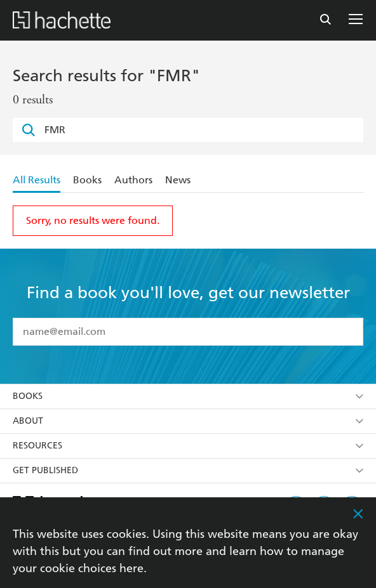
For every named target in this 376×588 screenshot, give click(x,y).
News (178, 180)
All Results (37, 180)
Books (87, 180)
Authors (133, 180)
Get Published (188, 470)
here (131, 568)
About (188, 421)
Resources (188, 446)
